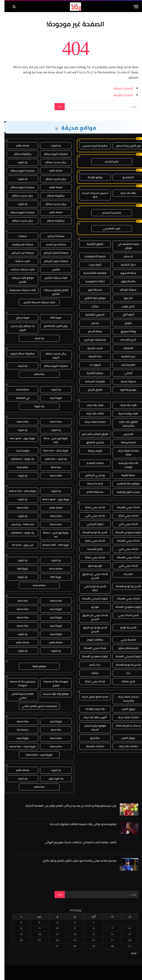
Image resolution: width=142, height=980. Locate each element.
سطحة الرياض (51, 236)
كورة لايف (51, 398)
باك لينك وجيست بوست (124, 465)
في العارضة (18, 398)
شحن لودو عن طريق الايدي (91, 629)
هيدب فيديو (91, 348)
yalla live (35, 374)
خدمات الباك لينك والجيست (124, 699)
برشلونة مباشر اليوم (18, 354)
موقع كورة (35, 666)
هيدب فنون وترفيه (124, 492)
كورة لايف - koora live (18, 746)
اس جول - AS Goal (18, 545)
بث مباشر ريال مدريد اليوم (18, 328)
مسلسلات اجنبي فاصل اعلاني (35, 706)
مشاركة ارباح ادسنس (91, 146)
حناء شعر (91, 665)
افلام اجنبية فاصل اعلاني (18, 696)
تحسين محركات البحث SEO (91, 195)
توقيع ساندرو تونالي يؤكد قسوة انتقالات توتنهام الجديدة (79, 824)
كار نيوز (124, 298)
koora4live (18, 390)
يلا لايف (35, 338)
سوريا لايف (18, 451)
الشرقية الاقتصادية (91, 273)
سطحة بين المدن (51, 244)
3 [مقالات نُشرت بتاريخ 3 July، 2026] (53, 922)
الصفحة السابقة (119, 88)
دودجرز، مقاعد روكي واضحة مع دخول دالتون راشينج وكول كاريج (75, 861)
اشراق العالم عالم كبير (91, 434)
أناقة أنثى (124, 315)
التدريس (124, 434)
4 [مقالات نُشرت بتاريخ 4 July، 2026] (35, 922)
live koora (18, 730)
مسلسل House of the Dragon (18, 683)
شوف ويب (91, 265)
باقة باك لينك (124, 193)
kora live (51, 467)
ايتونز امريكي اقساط (91, 598)
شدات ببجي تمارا (91, 507)
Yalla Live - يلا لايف (18, 524)
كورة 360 (18, 569)
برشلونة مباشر (18, 154)
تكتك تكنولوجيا (91, 281)
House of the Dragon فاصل (51, 683)
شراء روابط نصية (124, 413)
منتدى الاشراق (91, 442)
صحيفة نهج (91, 290)
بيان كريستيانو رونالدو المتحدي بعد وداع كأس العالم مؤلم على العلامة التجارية (67, 806)
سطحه (18, 236)
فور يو (91, 607)
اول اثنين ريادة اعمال (124, 146)
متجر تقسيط (91, 549)
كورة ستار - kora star (51, 451)
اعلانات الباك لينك (91, 422)
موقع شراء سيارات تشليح (18, 280)
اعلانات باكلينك (91, 746)
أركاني (124, 373)
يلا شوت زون (51, 778)
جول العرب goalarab (51, 326)
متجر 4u (124, 574)
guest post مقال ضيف (91, 697)
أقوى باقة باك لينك (91, 717)
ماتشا (91, 673)
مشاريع (91, 738)
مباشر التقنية (91, 373)
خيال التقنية (124, 265)
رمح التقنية (124, 356)
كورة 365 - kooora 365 (51, 545)
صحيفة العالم (91, 492)
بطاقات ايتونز (91, 640)
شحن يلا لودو (124, 627)
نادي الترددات (124, 340)
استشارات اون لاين (91, 340)
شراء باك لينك (124, 405)
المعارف (124, 348)
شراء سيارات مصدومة (18, 290)
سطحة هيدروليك (18, 244)
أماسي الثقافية (91, 315)
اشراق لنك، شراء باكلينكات (124, 424)
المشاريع (124, 177)
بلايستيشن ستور (124, 648)
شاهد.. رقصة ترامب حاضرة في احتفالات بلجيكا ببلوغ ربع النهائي (76, 842)
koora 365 (51, 476)
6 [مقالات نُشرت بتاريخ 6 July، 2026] (125, 928)
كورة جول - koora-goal (51, 499)
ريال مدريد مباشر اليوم (51, 355)
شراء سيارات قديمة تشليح (35, 302)
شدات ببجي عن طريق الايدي (91, 576)
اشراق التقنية (91, 244)
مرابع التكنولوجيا (91, 256)
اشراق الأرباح (91, 390)
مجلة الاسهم (124, 273)
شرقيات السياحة (91, 381)
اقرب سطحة (18, 261)
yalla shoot (18, 146)
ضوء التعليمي (107, 228)
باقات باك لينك (91, 413)
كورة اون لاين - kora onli (51, 440)
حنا (124, 673)
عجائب (91, 306)
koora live (51, 422)
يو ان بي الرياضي (91, 475)
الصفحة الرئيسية (119, 95)
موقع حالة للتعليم (124, 484)
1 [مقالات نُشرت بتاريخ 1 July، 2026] (89, 922)
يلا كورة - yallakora (18, 459)
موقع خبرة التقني (91, 298)
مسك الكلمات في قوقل (124, 246)
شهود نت (91, 365)
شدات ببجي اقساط (124, 507)
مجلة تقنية (124, 475)
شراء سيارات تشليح (51, 278)
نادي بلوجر (124, 306)
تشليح (51, 269)
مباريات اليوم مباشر (51, 154)
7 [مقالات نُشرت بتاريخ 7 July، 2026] (108, 928)
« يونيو (130, 953)
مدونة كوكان (124, 290)
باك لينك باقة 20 (91, 709)
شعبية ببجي (124, 640)
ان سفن (124, 256)
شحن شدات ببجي (124, 615)
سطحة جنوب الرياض (51, 261)
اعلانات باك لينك (124, 746)
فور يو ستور (91, 566)
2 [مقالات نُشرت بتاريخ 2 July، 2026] (70, 922)
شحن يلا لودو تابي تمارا (91, 588)
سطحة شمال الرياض (51, 253)
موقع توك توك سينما (51, 694)
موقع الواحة (91, 177)
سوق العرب (124, 709)
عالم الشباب (107, 161)
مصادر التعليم (91, 463)
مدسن (91, 323)
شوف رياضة (91, 451)
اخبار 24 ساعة (91, 484)
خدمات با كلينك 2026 (124, 726)
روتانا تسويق (124, 331)
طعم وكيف (124, 365)
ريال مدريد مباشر (51, 162)
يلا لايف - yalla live (51, 459)
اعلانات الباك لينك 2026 (124, 453)
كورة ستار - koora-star (18, 491)
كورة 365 (51, 318)
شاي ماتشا (124, 681)
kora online (51, 569)
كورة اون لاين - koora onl (51, 535)
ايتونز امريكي (91, 524)
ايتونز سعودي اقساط (124, 532)
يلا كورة (35, 406)
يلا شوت (51, 146)
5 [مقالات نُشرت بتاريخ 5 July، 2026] (17, 922)
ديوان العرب (124, 738)
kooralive (18, 467)
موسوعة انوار (124, 390)
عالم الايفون (124, 281)
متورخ (124, 323)
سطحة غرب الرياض (18, 253)
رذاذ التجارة (91, 356)
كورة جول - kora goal (18, 438)
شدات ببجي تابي (91, 516)
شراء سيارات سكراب (18, 269)
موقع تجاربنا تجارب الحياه (91, 728)
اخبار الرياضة (124, 442)
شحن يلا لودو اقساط (91, 532)
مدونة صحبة (124, 381)
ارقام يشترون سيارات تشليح (51, 292)
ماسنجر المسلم (107, 213)
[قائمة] (131, 7)
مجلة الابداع (91, 331)
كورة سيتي (18, 318)
